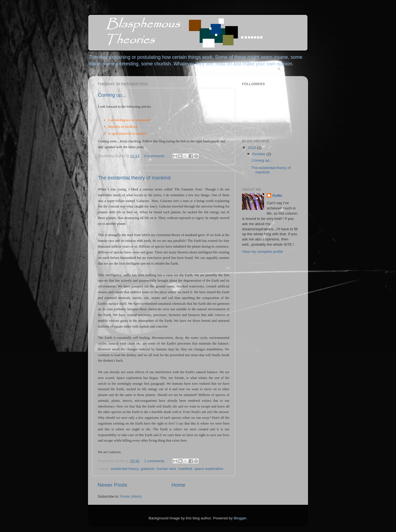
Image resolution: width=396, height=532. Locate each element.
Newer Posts (112, 485)
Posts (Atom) (131, 496)
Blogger (240, 518)
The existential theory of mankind (134, 178)
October (259, 154)
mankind (185, 469)
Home (178, 485)
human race (166, 469)
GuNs (277, 196)
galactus (147, 469)
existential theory (125, 469)
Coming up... (112, 95)
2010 (252, 148)
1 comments (154, 461)
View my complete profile (263, 252)
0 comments (154, 156)
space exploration (209, 469)
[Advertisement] (269, 290)
